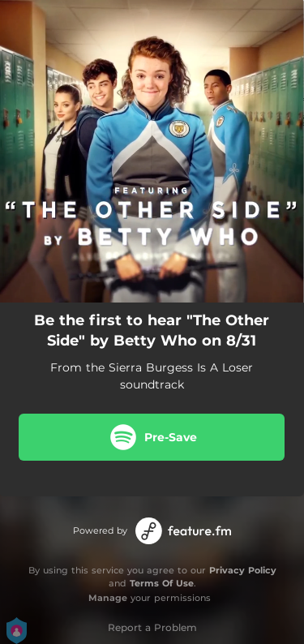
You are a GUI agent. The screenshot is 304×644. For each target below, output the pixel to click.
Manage (108, 598)
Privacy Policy (243, 570)
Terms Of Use (162, 583)
